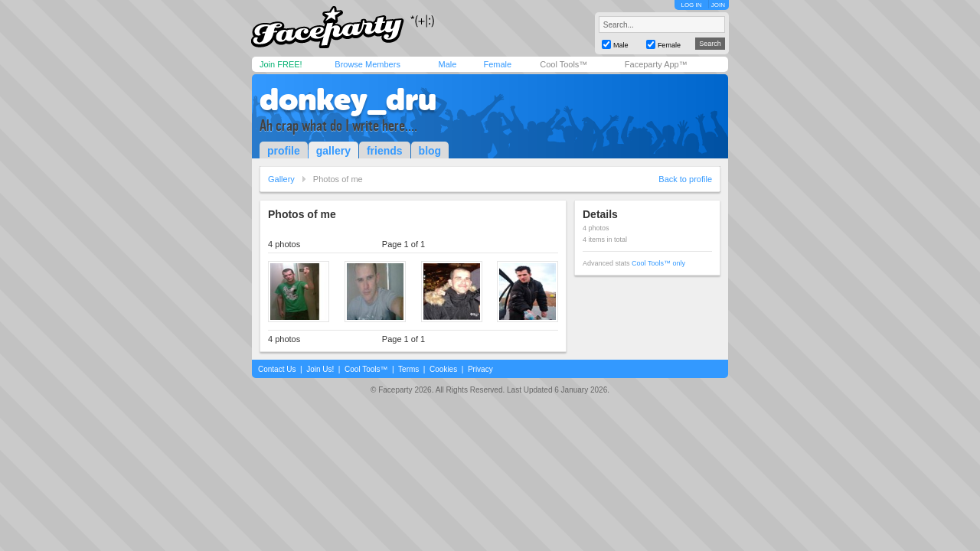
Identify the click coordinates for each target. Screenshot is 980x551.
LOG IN (691, 5)
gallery (333, 151)
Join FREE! (281, 64)
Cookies (443, 369)
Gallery (281, 179)
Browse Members (367, 64)
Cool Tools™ (563, 64)
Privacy (480, 369)
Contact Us (277, 369)
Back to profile (685, 179)
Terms (408, 369)
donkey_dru (348, 99)
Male (447, 64)
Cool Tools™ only (658, 263)
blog (430, 151)
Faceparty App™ (656, 64)
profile (284, 151)
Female (497, 64)
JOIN (718, 5)
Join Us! (320, 369)
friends (385, 151)
